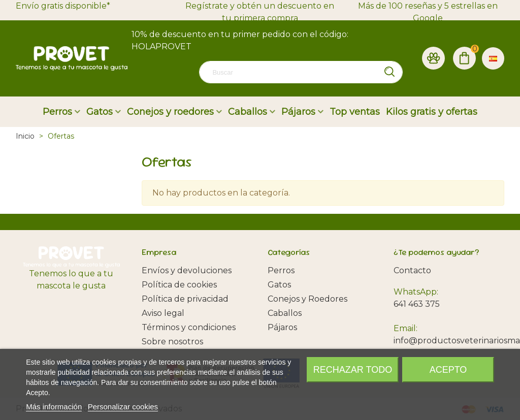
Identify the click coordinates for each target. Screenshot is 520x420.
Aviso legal (163, 313)
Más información (54, 407)
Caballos (248, 112)
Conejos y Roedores (307, 299)
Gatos (100, 112)
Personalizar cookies (123, 407)
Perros (57, 112)
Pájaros (298, 112)
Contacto (412, 270)
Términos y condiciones (189, 327)
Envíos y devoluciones (187, 270)
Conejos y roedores (170, 112)
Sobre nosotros (172, 342)
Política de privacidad (185, 299)
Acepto (448, 370)
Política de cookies (179, 285)
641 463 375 (417, 304)
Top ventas (355, 112)
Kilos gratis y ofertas (432, 112)
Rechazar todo (353, 370)
